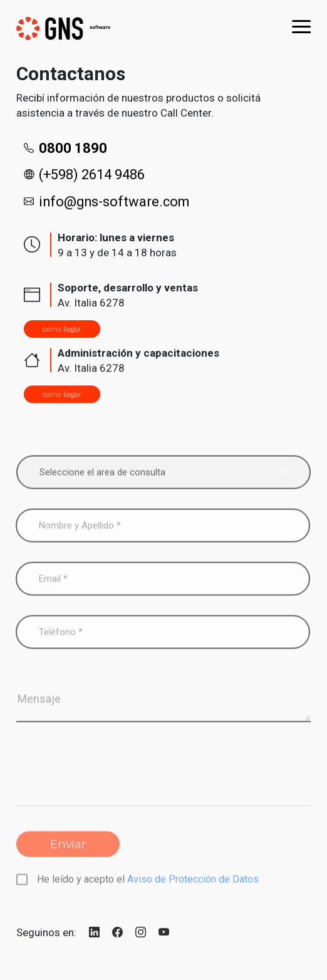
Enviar (68, 853)
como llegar (62, 329)
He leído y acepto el (147, 889)
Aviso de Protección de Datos (193, 889)
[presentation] (112, 781)
